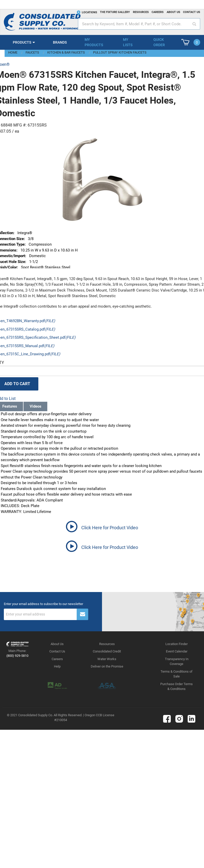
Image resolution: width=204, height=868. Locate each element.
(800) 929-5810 (17, 656)
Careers (158, 12)
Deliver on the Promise (107, 666)
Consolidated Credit (107, 651)
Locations (89, 12)
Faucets (32, 52)
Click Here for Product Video (110, 528)
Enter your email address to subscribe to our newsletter (43, 604)
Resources (141, 12)
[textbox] (139, 24)
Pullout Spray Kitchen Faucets (120, 52)
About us (173, 12)
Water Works (107, 659)
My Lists (128, 42)
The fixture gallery (115, 12)
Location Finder (177, 644)
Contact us (192, 12)
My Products (94, 42)
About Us (57, 644)
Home (13, 52)
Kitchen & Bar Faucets (66, 52)
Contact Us (57, 651)
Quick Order (159, 42)
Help (57, 666)
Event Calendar (177, 651)
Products (22, 42)
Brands (60, 42)
